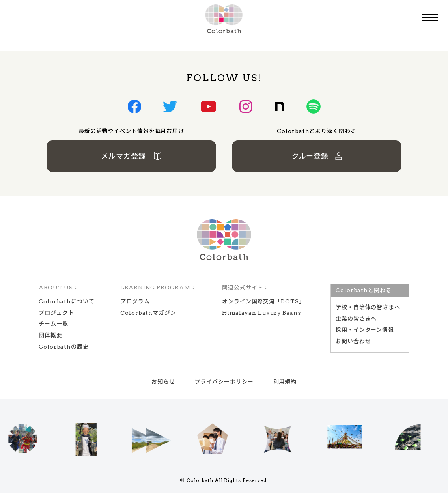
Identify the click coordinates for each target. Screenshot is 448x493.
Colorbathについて (67, 301)
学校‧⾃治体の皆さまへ (368, 307)
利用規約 (285, 382)
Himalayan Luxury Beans (261, 313)
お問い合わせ (353, 341)
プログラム (135, 301)
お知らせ (163, 382)
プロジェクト (56, 313)
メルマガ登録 (132, 156)
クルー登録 (317, 156)
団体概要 (50, 335)
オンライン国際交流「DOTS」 (263, 301)
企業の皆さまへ (356, 319)
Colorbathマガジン (148, 313)
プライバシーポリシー (224, 382)
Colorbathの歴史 (64, 347)
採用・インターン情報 (365, 330)
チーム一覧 (53, 324)
